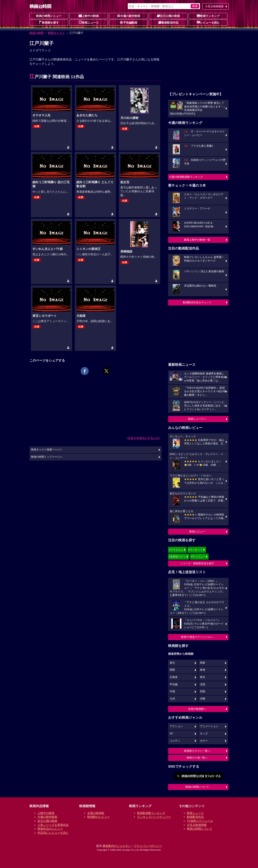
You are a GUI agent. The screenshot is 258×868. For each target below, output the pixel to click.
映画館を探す (49, 22)
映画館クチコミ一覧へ (197, 751)
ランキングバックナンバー (154, 817)
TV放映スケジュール (200, 821)
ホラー (204, 741)
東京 (172, 663)
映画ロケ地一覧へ (197, 758)
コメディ (175, 741)
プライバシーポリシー (148, 846)
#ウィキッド (196, 550)
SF (171, 734)
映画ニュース (89, 22)
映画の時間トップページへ (47, 457)
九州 (172, 699)
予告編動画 (129, 22)
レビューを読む (208, 22)
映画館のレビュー (99, 817)
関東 (203, 663)
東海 (203, 670)
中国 (172, 691)
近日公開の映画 (168, 16)
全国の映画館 (96, 813)
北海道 (174, 677)
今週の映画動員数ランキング (186, 177)
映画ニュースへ (197, 419)
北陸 (203, 684)
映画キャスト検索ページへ (47, 450)
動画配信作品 (168, 22)
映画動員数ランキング (151, 813)
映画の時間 (36, 33)
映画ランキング (208, 16)
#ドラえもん (176, 550)
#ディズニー (198, 557)
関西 (172, 670)
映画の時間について (197, 787)
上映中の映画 (89, 16)
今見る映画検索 (214, 6)
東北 (203, 677)
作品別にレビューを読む (53, 833)
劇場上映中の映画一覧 (197, 240)
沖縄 (203, 699)
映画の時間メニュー (49, 16)
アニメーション (209, 726)
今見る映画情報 (197, 825)
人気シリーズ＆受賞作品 (53, 825)
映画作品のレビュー (50, 829)
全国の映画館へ (197, 709)
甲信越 (174, 684)
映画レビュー (197, 532)
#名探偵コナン (177, 557)
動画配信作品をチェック (197, 302)
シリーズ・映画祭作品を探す (197, 563)
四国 (203, 691)
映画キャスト (56, 33)
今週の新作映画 (129, 16)
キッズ (204, 734)
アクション (176, 726)
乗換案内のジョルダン (117, 846)
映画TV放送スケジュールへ (197, 637)
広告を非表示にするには (143, 438)
